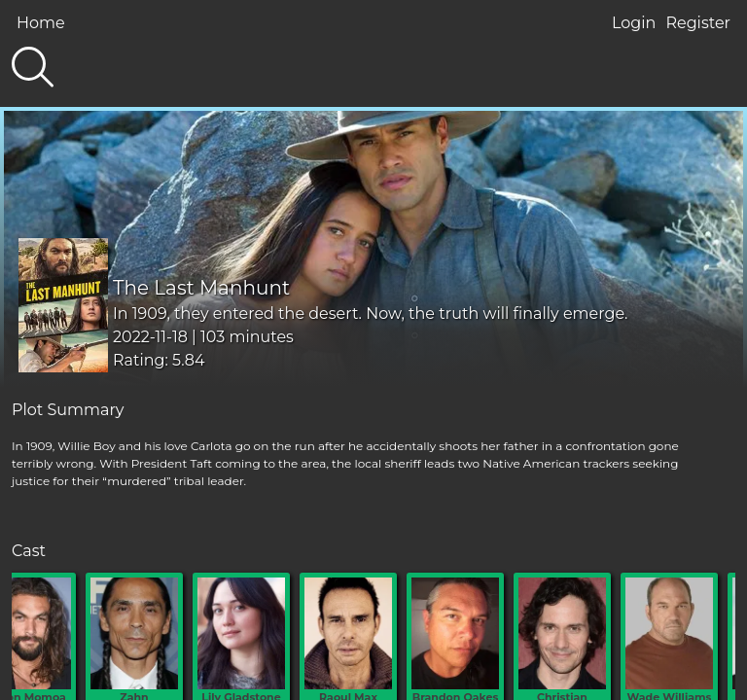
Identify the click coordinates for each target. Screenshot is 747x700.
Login (634, 23)
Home (41, 23)
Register (698, 23)
